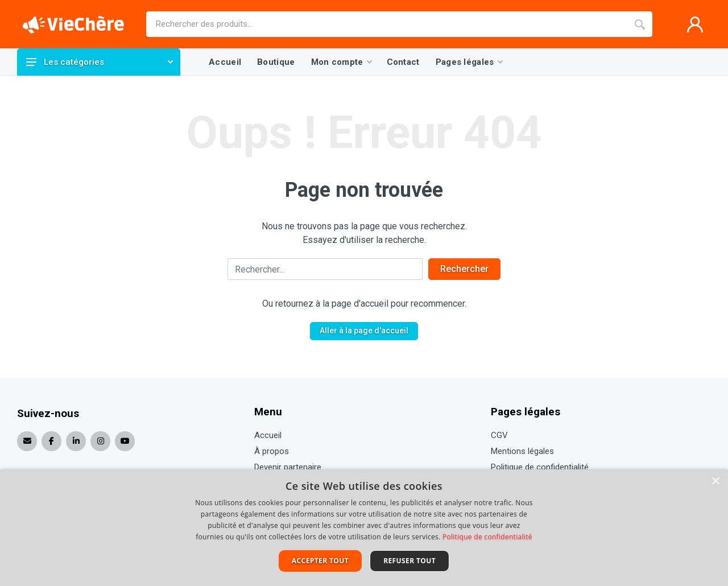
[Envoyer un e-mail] (27, 441)
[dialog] (364, 528)
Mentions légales (522, 451)
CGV (499, 435)
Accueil (268, 435)
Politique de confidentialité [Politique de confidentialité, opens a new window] (487, 537)
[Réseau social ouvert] (51, 441)
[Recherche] (640, 24)
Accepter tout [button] (320, 561)
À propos (272, 451)
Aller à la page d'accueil (364, 331)
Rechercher (464, 269)
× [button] (715, 482)
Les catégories (100, 62)
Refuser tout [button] (409, 561)
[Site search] (387, 24)
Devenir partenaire (288, 467)
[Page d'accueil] (73, 24)
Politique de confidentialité (540, 467)
